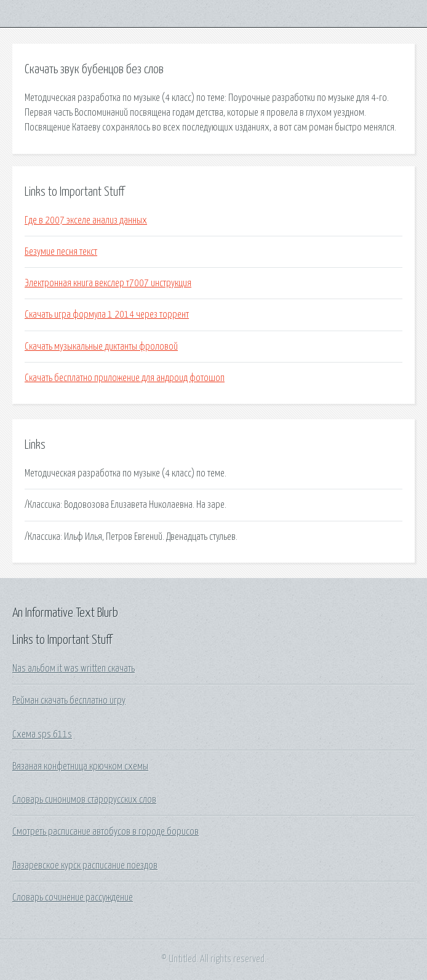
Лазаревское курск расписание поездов (85, 866)
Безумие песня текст (61, 252)
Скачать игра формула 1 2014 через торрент (107, 315)
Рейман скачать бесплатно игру (69, 701)
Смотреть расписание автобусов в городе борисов (106, 832)
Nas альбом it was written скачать (74, 669)
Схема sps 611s (42, 734)
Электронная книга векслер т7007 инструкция (108, 283)
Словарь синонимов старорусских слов (84, 800)
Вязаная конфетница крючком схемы (80, 766)
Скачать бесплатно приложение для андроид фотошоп (125, 378)
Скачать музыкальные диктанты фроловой (101, 347)
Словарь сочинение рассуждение (73, 898)
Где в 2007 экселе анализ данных (86, 220)
